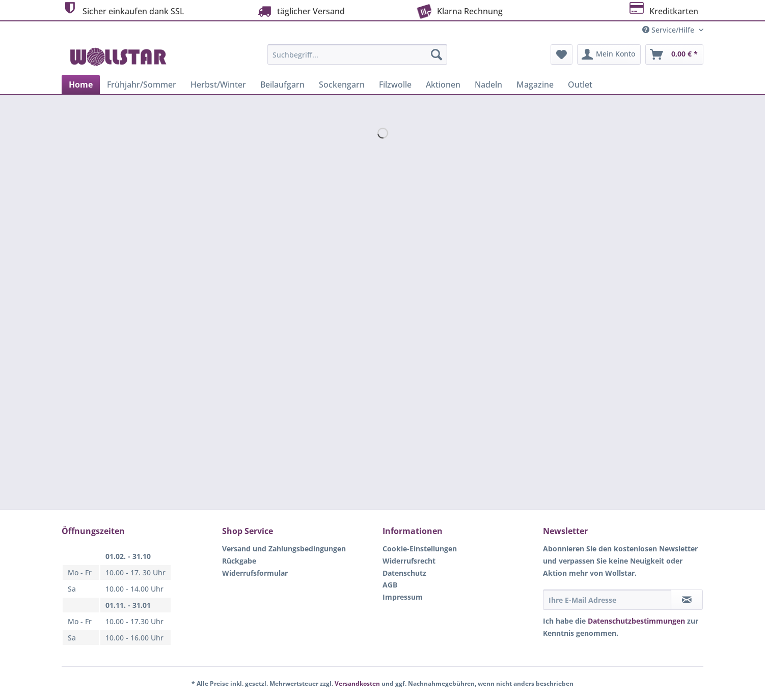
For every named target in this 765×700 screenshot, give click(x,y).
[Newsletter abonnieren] (687, 600)
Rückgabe (239, 561)
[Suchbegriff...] (357, 54)
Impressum (403, 597)
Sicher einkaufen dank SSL (123, 10)
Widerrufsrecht (409, 561)
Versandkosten (357, 683)
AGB (390, 585)
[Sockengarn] (342, 85)
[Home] (81, 85)
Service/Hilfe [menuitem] (669, 30)
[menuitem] (357, 59)
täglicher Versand (300, 11)
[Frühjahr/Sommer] (142, 85)
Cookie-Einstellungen (420, 549)
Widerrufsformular (255, 573)
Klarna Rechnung (459, 10)
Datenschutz (404, 573)
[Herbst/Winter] (218, 85)
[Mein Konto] (609, 54)
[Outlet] (580, 85)
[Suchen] (436, 54)
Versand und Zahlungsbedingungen (284, 549)
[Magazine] (535, 85)
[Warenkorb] (674, 54)
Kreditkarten (663, 10)
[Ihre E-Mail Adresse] (607, 600)
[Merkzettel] (562, 54)
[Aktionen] (443, 85)
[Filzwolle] (395, 85)
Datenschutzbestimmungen (636, 621)
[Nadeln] (488, 85)
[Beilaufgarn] (282, 85)
